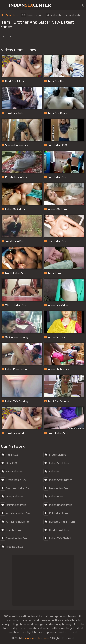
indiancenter (30, 5)
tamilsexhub (32, 15)
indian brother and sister (64, 15)
